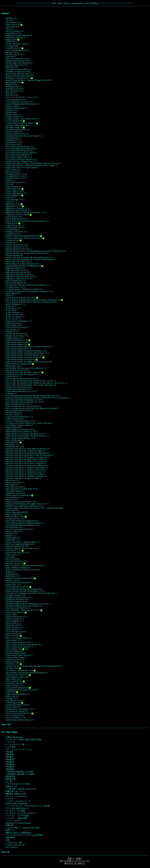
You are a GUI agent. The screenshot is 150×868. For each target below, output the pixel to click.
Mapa (60, 3)
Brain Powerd (11, 82)
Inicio (54, 3)
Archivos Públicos (91, 3)
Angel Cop (10, 40)
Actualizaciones (77, 3)
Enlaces (67, 3)
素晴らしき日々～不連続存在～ (19, 833)
